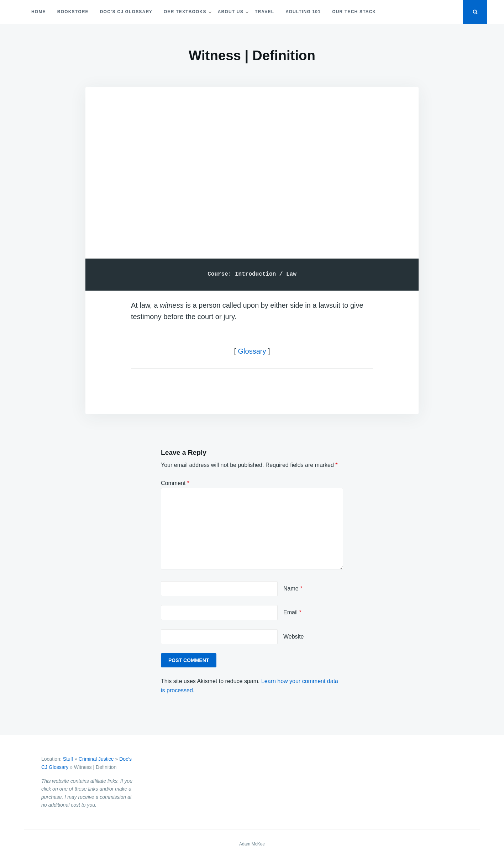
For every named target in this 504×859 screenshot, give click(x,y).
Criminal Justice (96, 759)
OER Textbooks (185, 12)
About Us (231, 12)
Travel (264, 12)
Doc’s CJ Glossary (126, 12)
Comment (175, 483)
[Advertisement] (252, 163)
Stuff (68, 759)
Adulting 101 (303, 12)
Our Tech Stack (354, 12)
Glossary (252, 351)
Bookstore (73, 12)
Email (292, 612)
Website (294, 637)
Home (39, 12)
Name (293, 589)
